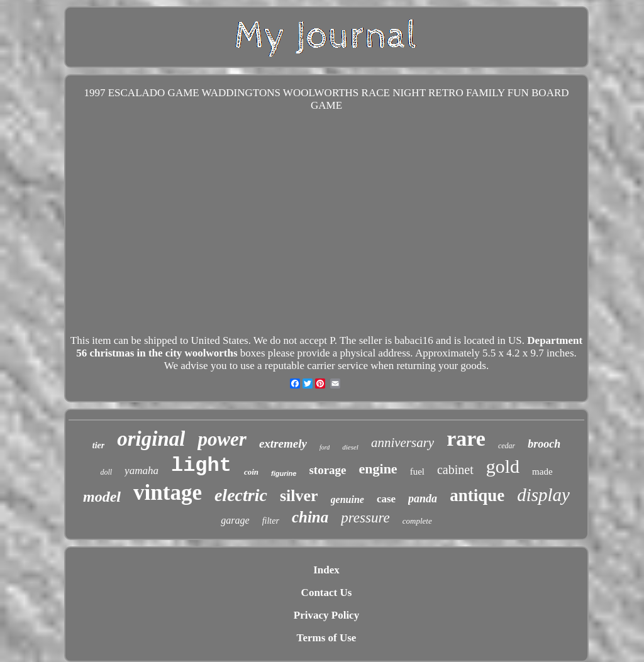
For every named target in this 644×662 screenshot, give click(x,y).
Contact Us (327, 593)
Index (326, 570)
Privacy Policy (326, 615)
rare (466, 439)
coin (251, 472)
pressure (365, 518)
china (310, 517)
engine (378, 469)
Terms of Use (327, 638)
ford (325, 447)
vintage (168, 493)
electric (241, 495)
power (222, 439)
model (102, 497)
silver (299, 496)
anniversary (402, 443)
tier (98, 445)
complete (417, 521)
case (386, 499)
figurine (284, 473)
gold (503, 466)
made (542, 472)
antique (477, 495)
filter (271, 521)
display (543, 495)
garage (235, 520)
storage (327, 470)
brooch (544, 444)
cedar (507, 446)
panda (423, 499)
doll (106, 472)
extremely (283, 444)
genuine (347, 499)
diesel (350, 447)
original (151, 439)
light (201, 466)
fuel (417, 472)
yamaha (142, 471)
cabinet (455, 470)
